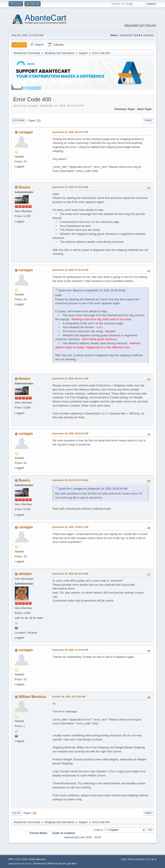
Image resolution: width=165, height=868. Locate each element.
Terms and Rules (136, 859)
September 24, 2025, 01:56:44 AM (70, 187)
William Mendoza (32, 697)
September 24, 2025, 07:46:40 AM (70, 270)
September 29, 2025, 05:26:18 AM (70, 574)
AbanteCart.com (74, 837)
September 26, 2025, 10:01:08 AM (70, 480)
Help (123, 859)
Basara (24, 187)
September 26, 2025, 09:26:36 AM (70, 433)
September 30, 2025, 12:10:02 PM (70, 650)
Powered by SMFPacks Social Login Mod (55, 864)
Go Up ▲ (152, 859)
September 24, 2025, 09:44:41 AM (70, 378)
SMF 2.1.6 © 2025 (18, 859)
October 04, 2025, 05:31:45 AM (69, 697)
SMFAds (12, 864)
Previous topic (125, 109)
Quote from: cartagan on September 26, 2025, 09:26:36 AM (93, 489)
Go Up (16, 813)
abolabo (25, 574)
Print (149, 121)
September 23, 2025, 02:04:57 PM (70, 132)
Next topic (145, 109)
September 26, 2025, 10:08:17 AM (70, 527)
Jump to (98, 830)
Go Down (18, 121)
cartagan (26, 132)
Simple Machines (37, 859)
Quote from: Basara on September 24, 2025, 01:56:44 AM (92, 290)
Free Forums (26, 864)
